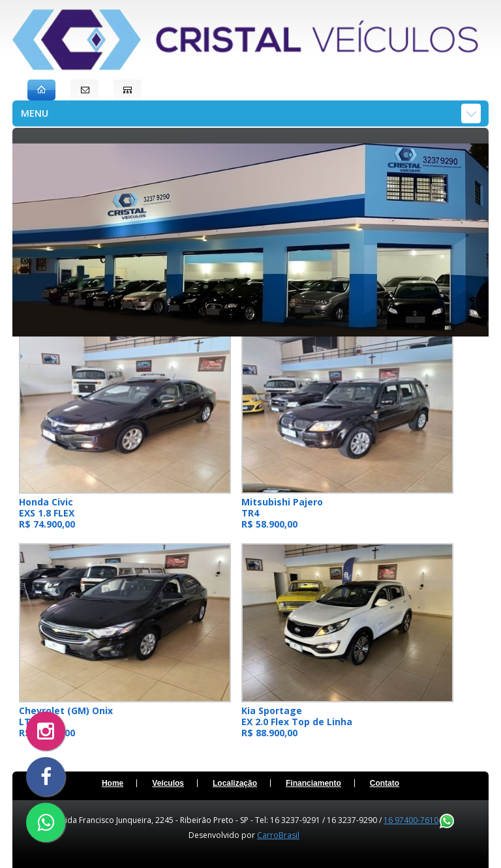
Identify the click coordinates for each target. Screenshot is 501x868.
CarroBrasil (278, 835)
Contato (385, 783)
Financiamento (313, 783)
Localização (235, 783)
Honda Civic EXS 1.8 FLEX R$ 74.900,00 (47, 513)
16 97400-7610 (419, 820)
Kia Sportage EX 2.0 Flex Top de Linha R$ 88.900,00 (297, 722)
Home (113, 783)
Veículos (168, 783)
